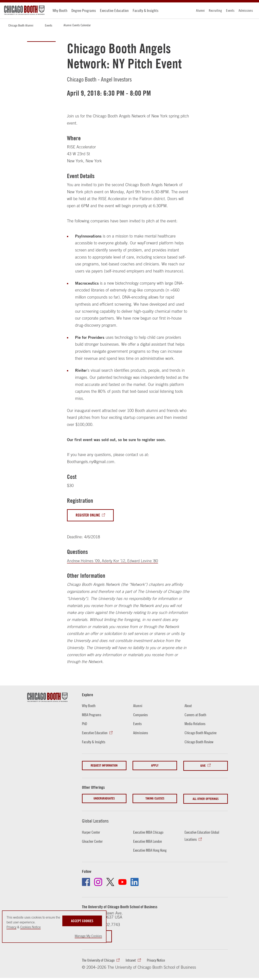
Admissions (246, 10)
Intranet (135, 959)
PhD (85, 724)
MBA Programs (92, 715)
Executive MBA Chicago (150, 831)
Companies (141, 715)
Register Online (89, 515)
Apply (155, 766)
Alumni (200, 10)
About (189, 706)
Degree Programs (84, 10)
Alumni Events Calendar (77, 25)
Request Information (104, 766)
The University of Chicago (100, 959)
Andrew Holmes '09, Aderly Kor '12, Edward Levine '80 (114, 561)
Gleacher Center (93, 840)
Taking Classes (155, 798)
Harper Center (92, 831)
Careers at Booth (197, 715)
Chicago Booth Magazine (202, 733)
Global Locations (96, 820)
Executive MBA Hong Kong (151, 849)
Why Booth (60, 10)
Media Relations (196, 724)
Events (230, 10)
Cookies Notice (30, 927)
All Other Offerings (206, 798)
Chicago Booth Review (200, 742)
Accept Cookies (82, 920)
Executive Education (114, 10)
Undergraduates (104, 798)
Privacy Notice (162, 959)
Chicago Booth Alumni (21, 25)
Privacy (11, 927)
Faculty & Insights (146, 10)
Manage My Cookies (88, 936)
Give (203, 766)
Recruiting (215, 10)
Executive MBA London (149, 840)
